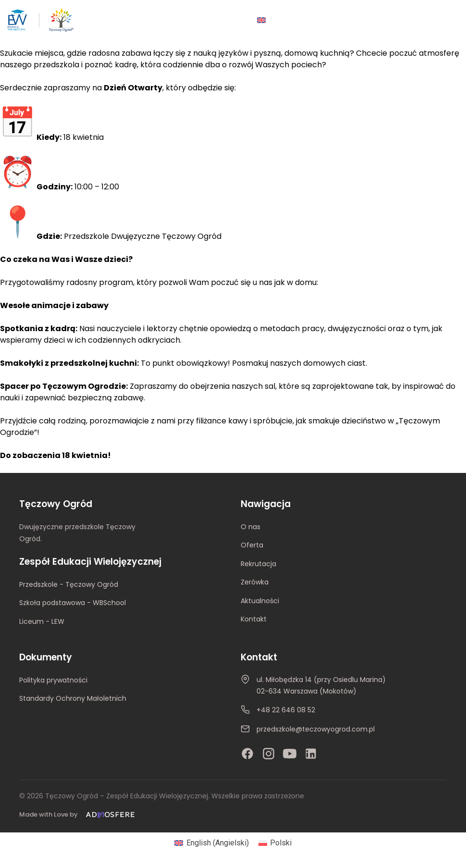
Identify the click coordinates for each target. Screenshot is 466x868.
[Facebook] (247, 754)
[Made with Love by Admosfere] (79, 815)
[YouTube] (290, 754)
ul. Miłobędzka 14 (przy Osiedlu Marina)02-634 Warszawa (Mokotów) (321, 685)
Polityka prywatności (53, 680)
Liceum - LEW (42, 621)
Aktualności (260, 601)
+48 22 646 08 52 (286, 710)
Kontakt (254, 619)
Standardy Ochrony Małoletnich (73, 698)
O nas (251, 527)
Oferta (252, 545)
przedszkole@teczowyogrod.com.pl (316, 729)
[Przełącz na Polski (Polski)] (275, 843)
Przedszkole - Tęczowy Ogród (69, 584)
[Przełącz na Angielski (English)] (211, 843)
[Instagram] (269, 754)
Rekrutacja (258, 564)
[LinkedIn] (311, 754)
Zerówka (255, 582)
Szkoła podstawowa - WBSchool (73, 603)
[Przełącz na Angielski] (261, 20)
